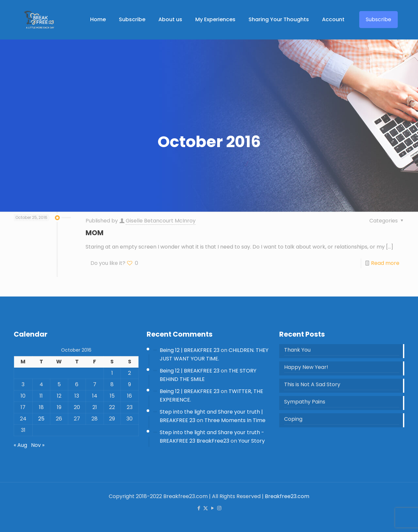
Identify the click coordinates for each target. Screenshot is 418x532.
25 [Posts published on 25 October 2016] (41, 419)
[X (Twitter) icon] (206, 508)
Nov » (38, 445)
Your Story (252, 441)
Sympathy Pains (305, 402)
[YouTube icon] (212, 508)
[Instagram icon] (219, 508)
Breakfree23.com (287, 496)
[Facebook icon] (199, 508)
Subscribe (378, 19)
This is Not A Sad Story (312, 384)
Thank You (297, 350)
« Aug (20, 445)
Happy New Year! (306, 367)
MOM (95, 233)
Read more (385, 263)
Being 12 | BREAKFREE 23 (190, 350)
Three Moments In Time (235, 420)
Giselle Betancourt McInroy (161, 221)
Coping (293, 419)
